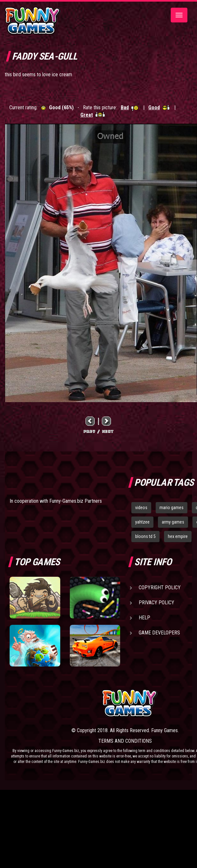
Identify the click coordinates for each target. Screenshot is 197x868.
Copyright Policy (160, 587)
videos (141, 508)
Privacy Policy (156, 603)
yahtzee (142, 522)
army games (173, 522)
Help (144, 618)
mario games (172, 508)
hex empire (178, 536)
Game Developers (159, 633)
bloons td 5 (145, 536)
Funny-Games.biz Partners (76, 501)
